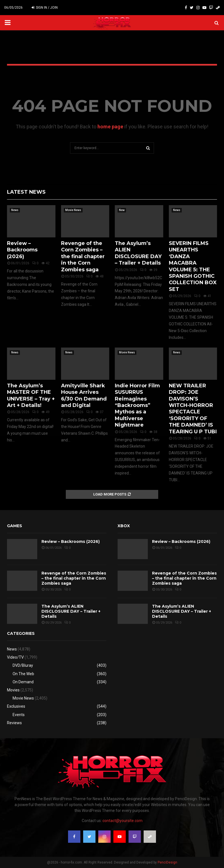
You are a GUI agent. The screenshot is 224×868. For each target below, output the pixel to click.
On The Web (23, 674)
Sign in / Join (45, 8)
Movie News (73, 210)
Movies (13, 690)
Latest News (26, 192)
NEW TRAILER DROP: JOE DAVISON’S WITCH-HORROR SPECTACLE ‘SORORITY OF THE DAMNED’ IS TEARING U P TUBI (193, 409)
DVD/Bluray (23, 665)
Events (19, 715)
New (122, 210)
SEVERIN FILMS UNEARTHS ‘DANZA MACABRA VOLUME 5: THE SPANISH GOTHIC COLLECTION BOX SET (193, 266)
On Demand (23, 682)
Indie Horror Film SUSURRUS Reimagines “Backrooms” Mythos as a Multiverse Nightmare (137, 405)
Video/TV (15, 657)
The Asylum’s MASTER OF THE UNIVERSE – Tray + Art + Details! (31, 395)
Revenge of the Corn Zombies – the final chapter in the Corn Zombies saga (83, 256)
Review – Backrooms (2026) (22, 250)
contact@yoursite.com (123, 821)
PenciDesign (167, 862)
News (15, 210)
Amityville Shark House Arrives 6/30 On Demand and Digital (84, 395)
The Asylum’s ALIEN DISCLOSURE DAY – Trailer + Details (138, 253)
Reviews (14, 723)
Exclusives (16, 706)
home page (110, 127)
